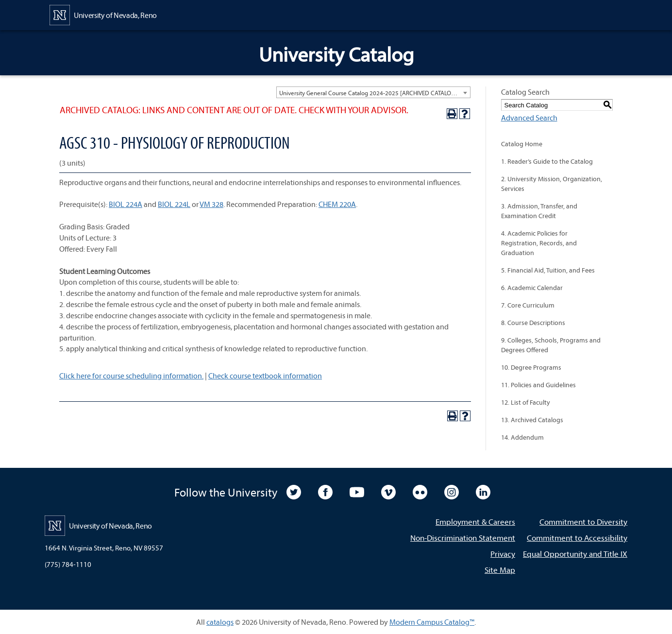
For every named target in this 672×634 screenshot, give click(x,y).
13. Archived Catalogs (532, 420)
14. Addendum (522, 437)
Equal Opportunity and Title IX (575, 554)
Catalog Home (522, 144)
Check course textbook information (265, 376)
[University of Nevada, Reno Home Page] (103, 14)
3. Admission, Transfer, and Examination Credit (539, 211)
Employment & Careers (475, 522)
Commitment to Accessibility (577, 538)
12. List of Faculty (526, 402)
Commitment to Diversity (583, 522)
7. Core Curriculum (528, 305)
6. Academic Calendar (532, 288)
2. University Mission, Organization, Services (552, 184)
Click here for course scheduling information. (131, 376)
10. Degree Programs (531, 367)
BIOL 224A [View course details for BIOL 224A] (126, 204)
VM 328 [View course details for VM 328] (211, 204)
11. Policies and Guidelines (538, 385)
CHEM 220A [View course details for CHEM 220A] (337, 204)
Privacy (503, 554)
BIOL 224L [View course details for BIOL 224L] (174, 204)
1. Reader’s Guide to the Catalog (547, 161)
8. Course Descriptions (533, 323)
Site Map (500, 570)
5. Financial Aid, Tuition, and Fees (548, 270)
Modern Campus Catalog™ (432, 622)
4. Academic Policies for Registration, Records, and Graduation (539, 243)
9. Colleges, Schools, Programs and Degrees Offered (551, 345)
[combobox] (373, 92)
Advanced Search (529, 118)
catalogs (220, 622)
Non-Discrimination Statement (463, 538)
